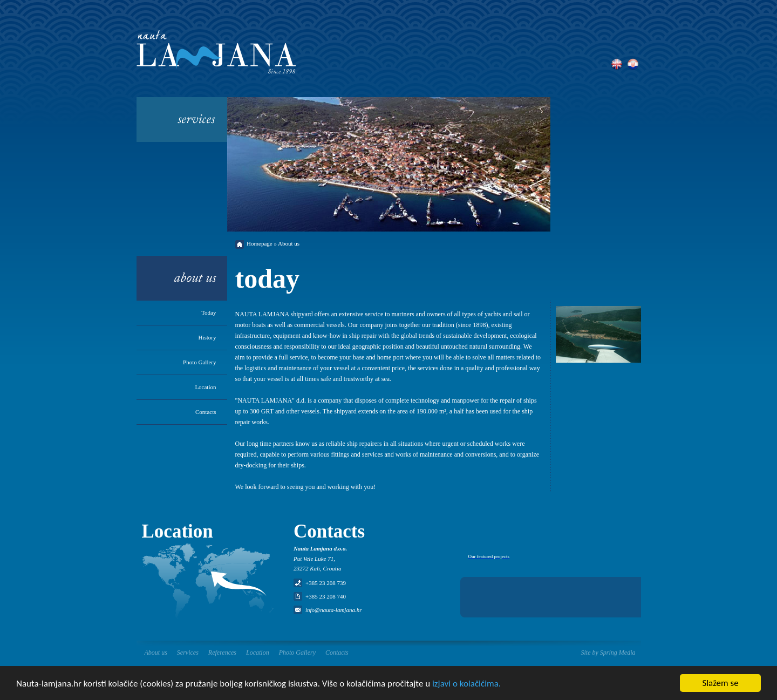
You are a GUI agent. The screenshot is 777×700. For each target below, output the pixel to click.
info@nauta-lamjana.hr (334, 610)
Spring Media (618, 653)
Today (209, 312)
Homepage (260, 243)
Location (205, 387)
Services (188, 653)
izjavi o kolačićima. (466, 684)
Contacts (206, 412)
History (207, 337)
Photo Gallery (199, 362)
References (222, 653)
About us (156, 653)
